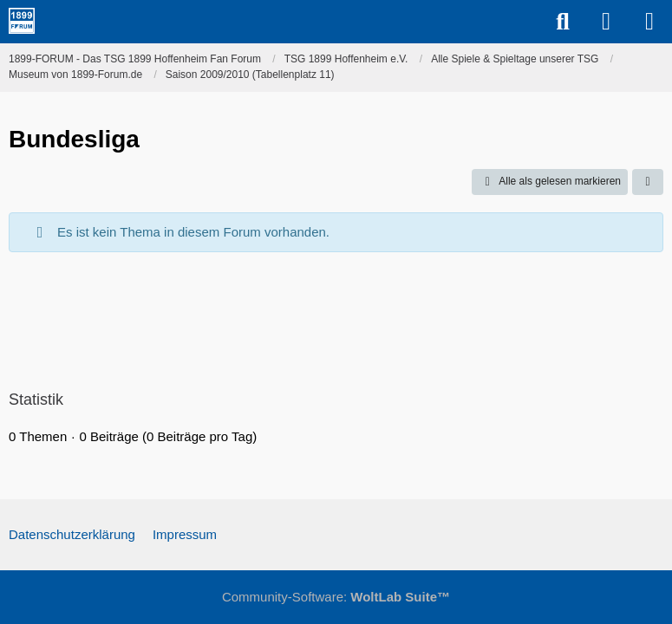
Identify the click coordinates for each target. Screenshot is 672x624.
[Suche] (563, 22)
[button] (648, 182)
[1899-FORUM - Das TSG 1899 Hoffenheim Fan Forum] (22, 21)
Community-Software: (336, 597)
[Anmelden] (606, 22)
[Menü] (649, 22)
